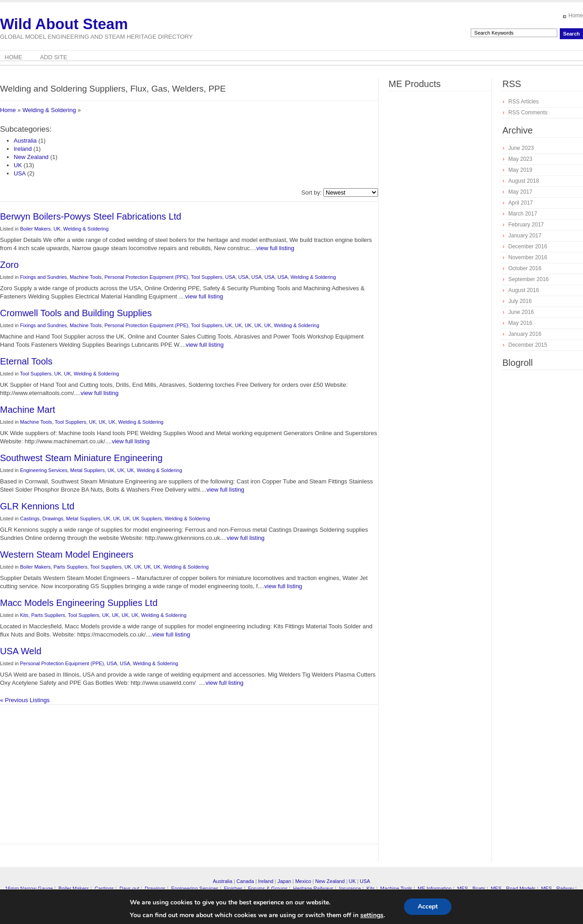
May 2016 (520, 323)
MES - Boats (471, 888)
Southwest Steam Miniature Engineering (81, 458)
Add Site (54, 57)
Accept (428, 906)
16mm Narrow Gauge (29, 888)
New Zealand (31, 157)
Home (576, 15)
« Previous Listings (25, 700)
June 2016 (521, 312)
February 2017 (526, 225)
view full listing (275, 248)
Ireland (23, 149)
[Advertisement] (112, 778)
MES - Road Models (513, 888)
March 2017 (523, 214)
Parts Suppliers (70, 567)
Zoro (9, 265)
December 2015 (528, 345)
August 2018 (524, 181)
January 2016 (525, 334)
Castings (30, 518)
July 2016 (520, 301)
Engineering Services (44, 470)
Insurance (350, 888)
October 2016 (525, 268)
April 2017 (521, 203)
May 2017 (520, 192)
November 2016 (528, 257)
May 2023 (520, 159)
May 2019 (520, 170)
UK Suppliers (147, 518)
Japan (284, 881)
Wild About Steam (64, 24)
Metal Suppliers (87, 470)
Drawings (53, 518)
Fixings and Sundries (43, 277)
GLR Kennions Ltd (37, 506)
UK (18, 165)
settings (372, 915)
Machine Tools (86, 277)
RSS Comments (528, 113)
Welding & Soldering (49, 110)
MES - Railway (557, 888)
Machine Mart (28, 410)
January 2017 (525, 236)
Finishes (233, 888)
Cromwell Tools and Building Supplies (76, 313)
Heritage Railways (313, 888)
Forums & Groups (268, 888)
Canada (245, 881)
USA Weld (21, 651)
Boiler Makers (35, 229)
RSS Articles (524, 102)
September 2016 (529, 279)
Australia (25, 141)
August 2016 (524, 290)
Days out (129, 888)
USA (20, 173)
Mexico (303, 881)
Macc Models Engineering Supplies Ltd (79, 603)
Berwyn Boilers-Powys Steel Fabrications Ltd (91, 216)
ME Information (435, 888)
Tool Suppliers (207, 277)
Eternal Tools (26, 361)
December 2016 (528, 246)
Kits (24, 615)
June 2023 (521, 148)
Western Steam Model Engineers (67, 554)
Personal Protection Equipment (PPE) (146, 277)
